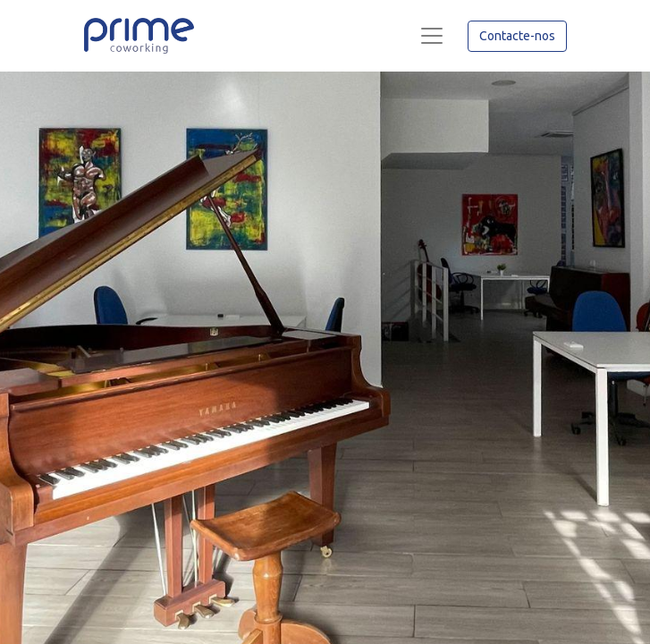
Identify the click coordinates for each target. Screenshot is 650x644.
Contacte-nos (517, 36)
